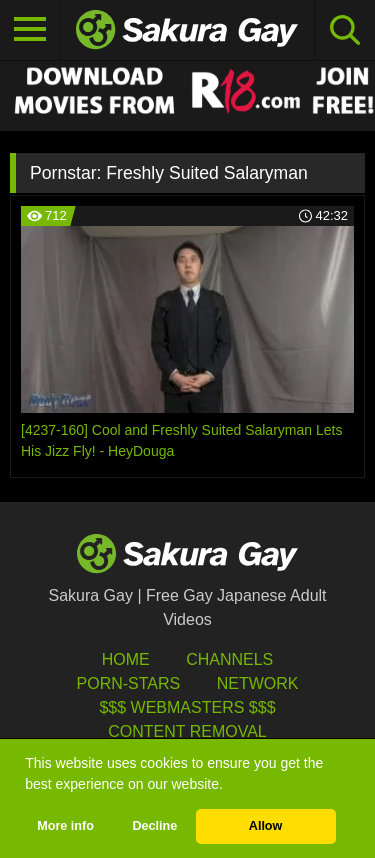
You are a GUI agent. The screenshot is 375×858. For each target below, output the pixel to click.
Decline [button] (154, 826)
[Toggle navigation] (30, 30)
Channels (229, 659)
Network (258, 683)
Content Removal (187, 731)
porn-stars (129, 683)
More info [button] (65, 826)
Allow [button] (266, 826)
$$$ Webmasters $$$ (187, 707)
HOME (126, 659)
